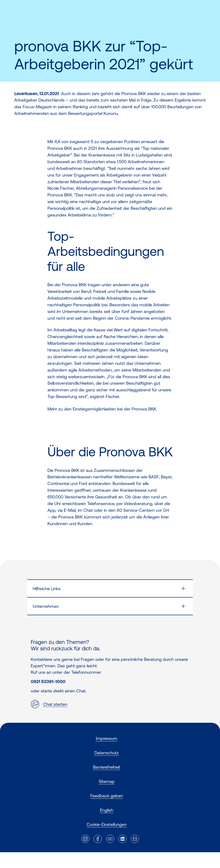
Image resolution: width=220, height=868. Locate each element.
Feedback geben (107, 796)
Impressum (107, 738)
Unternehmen (46, 606)
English (107, 810)
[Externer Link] (85, 839)
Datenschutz (107, 753)
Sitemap (107, 781)
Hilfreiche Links (47, 589)
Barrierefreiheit (107, 767)
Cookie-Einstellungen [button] (107, 824)
